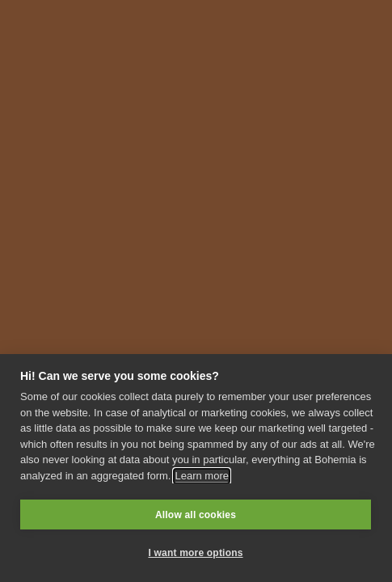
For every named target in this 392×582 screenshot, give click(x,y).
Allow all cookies (196, 515)
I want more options (195, 553)
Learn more (201, 476)
